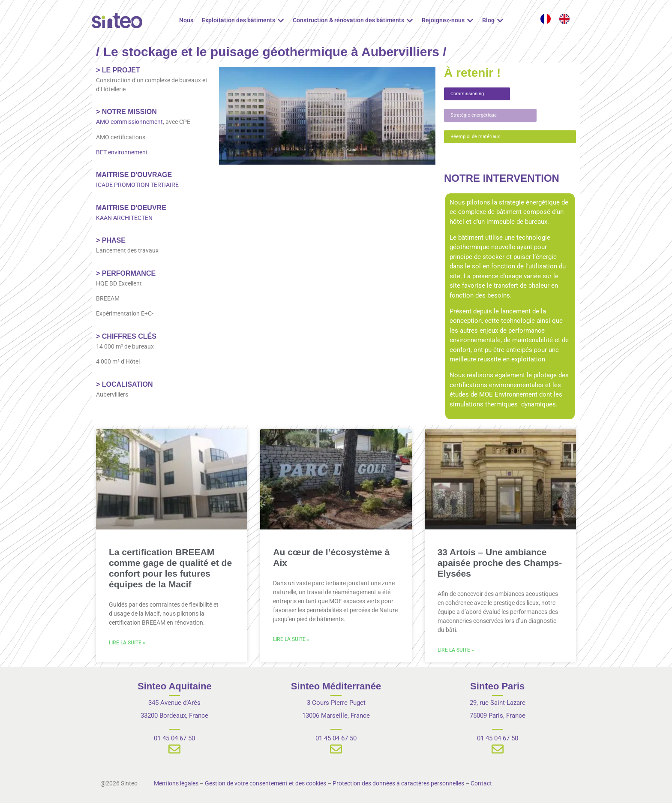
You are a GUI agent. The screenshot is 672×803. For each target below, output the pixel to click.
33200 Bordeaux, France (174, 716)
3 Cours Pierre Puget (336, 703)
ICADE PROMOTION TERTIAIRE (137, 185)
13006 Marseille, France (336, 716)
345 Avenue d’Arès (174, 703)
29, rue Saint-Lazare (498, 703)
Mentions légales (176, 783)
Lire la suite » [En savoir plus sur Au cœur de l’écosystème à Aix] (291, 639)
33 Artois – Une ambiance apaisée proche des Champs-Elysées (500, 563)
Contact (481, 783)
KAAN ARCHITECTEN (124, 218)
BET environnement (122, 152)
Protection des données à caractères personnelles (398, 783)
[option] (567, 19)
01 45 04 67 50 (174, 738)
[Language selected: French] (559, 19)
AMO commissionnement (129, 122)
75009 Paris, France (498, 716)
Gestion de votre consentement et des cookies (265, 783)
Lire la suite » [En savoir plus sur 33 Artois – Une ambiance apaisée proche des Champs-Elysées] (456, 650)
